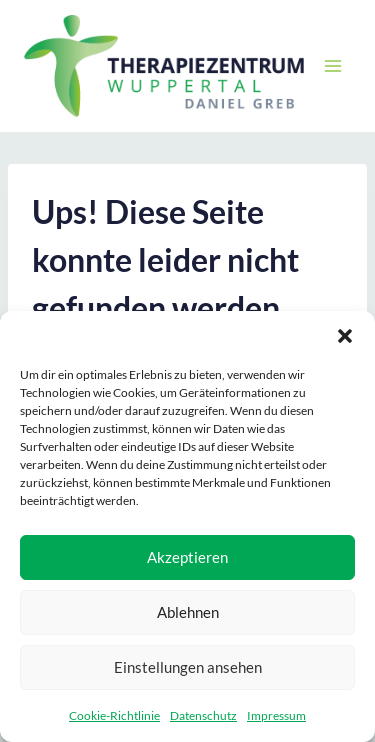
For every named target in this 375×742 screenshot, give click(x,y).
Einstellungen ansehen (188, 667)
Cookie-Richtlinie (114, 715)
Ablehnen (188, 612)
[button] (345, 336)
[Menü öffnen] (332, 65)
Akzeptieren (187, 557)
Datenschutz (203, 715)
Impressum (276, 715)
